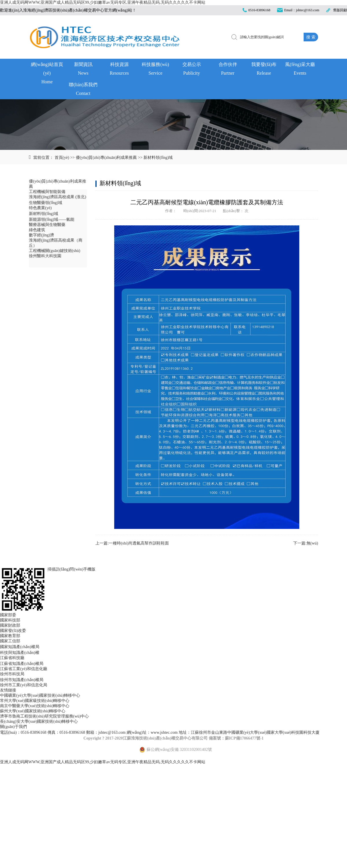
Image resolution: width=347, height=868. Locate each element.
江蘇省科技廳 (12, 658)
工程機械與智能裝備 (47, 192)
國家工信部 (10, 641)
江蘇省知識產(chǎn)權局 (22, 664)
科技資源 (119, 70)
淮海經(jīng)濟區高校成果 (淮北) (58, 197)
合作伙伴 (228, 70)
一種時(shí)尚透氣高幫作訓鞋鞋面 (139, 543)
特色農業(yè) (40, 208)
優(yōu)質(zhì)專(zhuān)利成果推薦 (106, 158)
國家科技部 (10, 620)
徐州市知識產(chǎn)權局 (22, 680)
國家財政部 (10, 625)
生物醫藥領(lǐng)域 (46, 203)
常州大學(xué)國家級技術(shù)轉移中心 (35, 701)
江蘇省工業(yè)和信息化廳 (24, 669)
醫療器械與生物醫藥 (47, 225)
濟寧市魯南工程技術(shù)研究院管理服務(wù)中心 (44, 716)
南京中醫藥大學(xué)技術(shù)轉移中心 (35, 706)
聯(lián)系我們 (83, 90)
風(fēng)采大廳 (300, 70)
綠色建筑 (37, 230)
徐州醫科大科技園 (45, 256)
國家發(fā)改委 (13, 631)
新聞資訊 (83, 70)
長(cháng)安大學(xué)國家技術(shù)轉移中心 (39, 721)
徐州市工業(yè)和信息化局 (24, 685)
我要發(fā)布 (264, 70)
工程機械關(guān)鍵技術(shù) (55, 251)
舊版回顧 (340, 10)
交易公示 (192, 70)
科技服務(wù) (155, 70)
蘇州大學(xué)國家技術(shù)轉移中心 (33, 711)
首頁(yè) (62, 158)
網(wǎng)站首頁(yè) (47, 70)
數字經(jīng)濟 (41, 235)
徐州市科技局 (12, 674)
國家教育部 (10, 636)
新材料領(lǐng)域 (158, 158)
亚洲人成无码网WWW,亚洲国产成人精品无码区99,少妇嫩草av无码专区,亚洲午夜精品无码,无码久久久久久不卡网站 (103, 2)
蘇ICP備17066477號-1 (244, 738)
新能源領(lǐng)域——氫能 (52, 219)
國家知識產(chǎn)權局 (20, 647)
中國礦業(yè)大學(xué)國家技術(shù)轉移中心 (40, 695)
